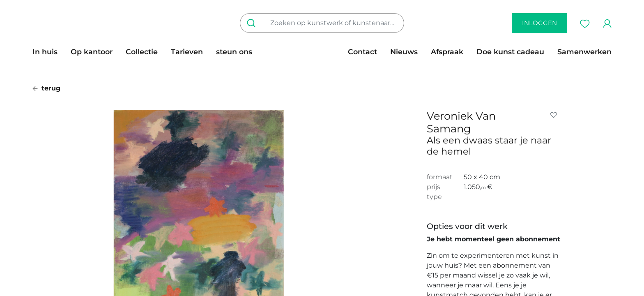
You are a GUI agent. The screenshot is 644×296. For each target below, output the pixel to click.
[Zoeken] (253, 23)
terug (46, 88)
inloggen (539, 23)
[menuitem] (48, 52)
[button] (555, 115)
